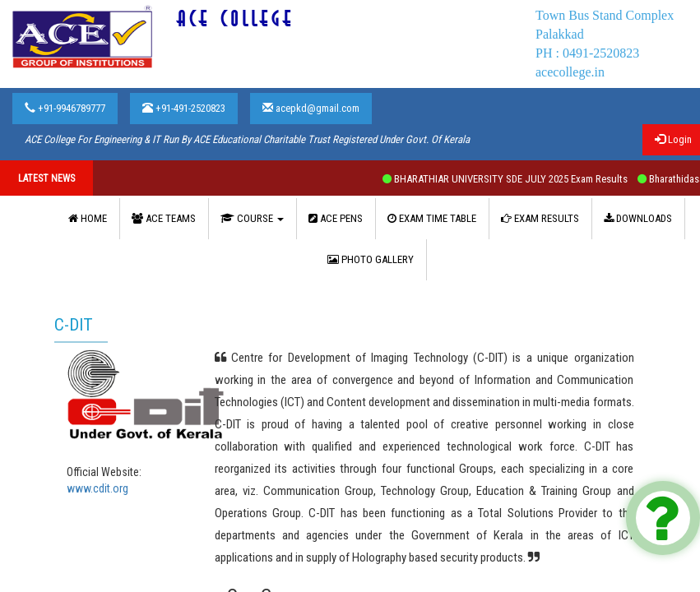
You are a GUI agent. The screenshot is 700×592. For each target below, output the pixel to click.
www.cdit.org (97, 488)
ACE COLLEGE (236, 19)
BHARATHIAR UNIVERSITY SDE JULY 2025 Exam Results (517, 179)
